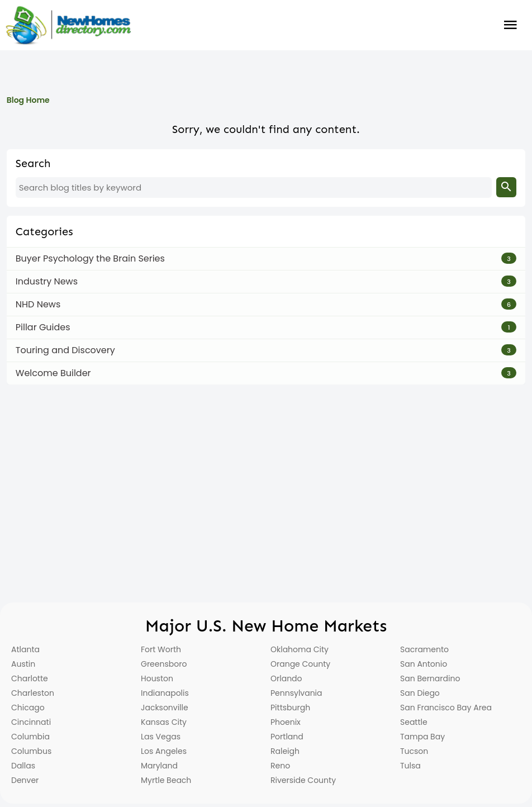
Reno (280, 766)
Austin (23, 664)
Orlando (286, 678)
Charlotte (30, 678)
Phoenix (286, 722)
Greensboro (164, 664)
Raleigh (285, 751)
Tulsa (410, 766)
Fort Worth (161, 649)
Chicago (28, 708)
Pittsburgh (290, 708)
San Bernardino (430, 678)
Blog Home (28, 100)
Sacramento (424, 649)
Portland (287, 737)
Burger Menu (510, 25)
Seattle (414, 722)
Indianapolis (165, 693)
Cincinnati (31, 722)
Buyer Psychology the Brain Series (90, 258)
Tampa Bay (422, 737)
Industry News (47, 281)
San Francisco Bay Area (446, 708)
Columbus (31, 751)
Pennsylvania (296, 693)
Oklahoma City (300, 649)
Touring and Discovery (65, 350)
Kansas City (164, 722)
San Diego (420, 693)
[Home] (68, 25)
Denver (25, 780)
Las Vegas (161, 737)
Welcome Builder (53, 373)
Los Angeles (164, 751)
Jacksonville (165, 708)
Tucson (414, 751)
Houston (157, 678)
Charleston (33, 693)
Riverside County (303, 780)
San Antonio (424, 664)
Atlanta (25, 649)
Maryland (159, 766)
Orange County (300, 664)
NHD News (38, 304)
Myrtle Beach (166, 780)
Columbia (30, 737)
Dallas (23, 766)
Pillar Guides (43, 327)
